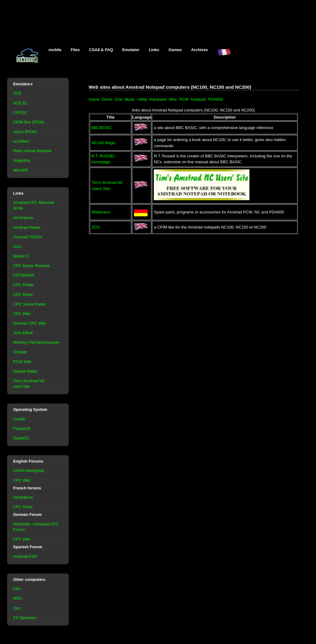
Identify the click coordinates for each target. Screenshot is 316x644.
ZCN (96, 227)
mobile (55, 50)
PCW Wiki (22, 362)
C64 (17, 589)
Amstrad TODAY (28, 237)
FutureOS (22, 429)
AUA (17, 247)
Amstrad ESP (25, 556)
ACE (17, 93)
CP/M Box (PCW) (29, 122)
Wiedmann (101, 212)
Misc (173, 99)
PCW (184, 99)
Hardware (158, 99)
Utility (142, 99)
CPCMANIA (24, 275)
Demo (107, 99)
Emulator (131, 50)
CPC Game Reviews (32, 266)
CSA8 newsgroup (29, 470)
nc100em (21, 141)
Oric (17, 608)
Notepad (198, 99)
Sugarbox (22, 160)
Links (154, 50)
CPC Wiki (22, 314)
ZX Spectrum (25, 618)
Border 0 (21, 256)
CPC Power (24, 285)
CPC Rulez (23, 295)
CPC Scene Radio (29, 304)
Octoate (20, 352)
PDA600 (215, 99)
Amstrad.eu (23, 218)
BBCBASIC (102, 128)
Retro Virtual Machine (32, 151)
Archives (200, 50)
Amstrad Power (27, 227)
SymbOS (21, 438)
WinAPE (21, 170)
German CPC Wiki (30, 323)
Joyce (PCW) (25, 132)
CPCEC (20, 113)
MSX (18, 598)
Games (175, 50)
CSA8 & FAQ (101, 50)
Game (94, 99)
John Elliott (23, 333)
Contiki (19, 419)
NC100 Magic (104, 143)
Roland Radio (25, 371)
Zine (119, 99)
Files (75, 50)
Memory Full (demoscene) (36, 342)
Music (130, 99)
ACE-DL (21, 103)
